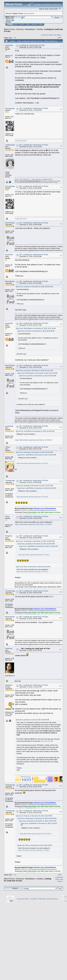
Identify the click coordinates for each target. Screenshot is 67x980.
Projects (9, 536)
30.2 (13, 20)
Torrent (8, 22)
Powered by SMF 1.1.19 (25, 899)
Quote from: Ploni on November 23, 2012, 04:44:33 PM (33, 567)
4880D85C (24, 510)
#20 (61, 812)
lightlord (9, 685)
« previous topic (47, 35)
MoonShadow (11, 223)
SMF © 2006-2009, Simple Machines (46, 899)
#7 (61, 282)
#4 (61, 187)
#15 (61, 592)
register (31, 13)
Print (60, 37)
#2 (61, 109)
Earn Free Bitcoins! (22, 179)
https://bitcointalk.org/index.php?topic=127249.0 (33, 440)
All (15, 38)
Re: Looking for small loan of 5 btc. (34, 108)
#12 (61, 481)
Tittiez (8, 447)
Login (28, 24)
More (41, 24)
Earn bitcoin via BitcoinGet (42, 179)
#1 (61, 46)
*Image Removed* (21, 141)
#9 (61, 366)
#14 (61, 537)
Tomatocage (10, 480)
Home (10, 24)
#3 (61, 146)
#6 (61, 256)
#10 (61, 427)
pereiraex (9, 45)
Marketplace (30, 29)
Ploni (7, 516)
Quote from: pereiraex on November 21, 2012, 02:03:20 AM (34, 287)
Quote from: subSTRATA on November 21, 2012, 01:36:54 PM (35, 431)
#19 (61, 786)
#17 (61, 650)
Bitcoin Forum (9, 29)
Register (34, 24)
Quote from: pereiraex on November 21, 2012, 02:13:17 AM (34, 371)
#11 (61, 448)
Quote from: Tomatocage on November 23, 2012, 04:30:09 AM (35, 541)
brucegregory (11, 108)
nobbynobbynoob (13, 145)
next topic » (58, 35)
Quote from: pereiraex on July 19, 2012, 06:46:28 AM (32, 720)
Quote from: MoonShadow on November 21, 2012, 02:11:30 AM (36, 328)
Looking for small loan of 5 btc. (32, 45)
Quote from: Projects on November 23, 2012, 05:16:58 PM (34, 816)
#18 (61, 686)
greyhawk (9, 426)
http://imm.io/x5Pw (47, 741)
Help (16, 24)
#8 (61, 324)
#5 (61, 224)
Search (22, 24)
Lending (40, 29)
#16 (61, 618)
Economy (20, 29)
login (25, 13)
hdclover (9, 648)
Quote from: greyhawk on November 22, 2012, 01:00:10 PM (34, 452)
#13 (61, 518)
